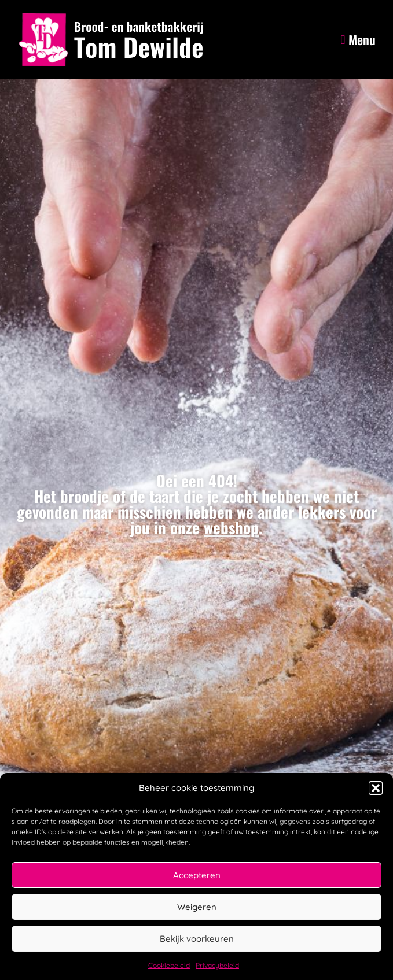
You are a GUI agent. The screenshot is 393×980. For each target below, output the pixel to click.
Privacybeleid (217, 965)
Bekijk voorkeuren (197, 939)
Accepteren (197, 875)
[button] (376, 788)
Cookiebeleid (169, 965)
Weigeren (197, 907)
